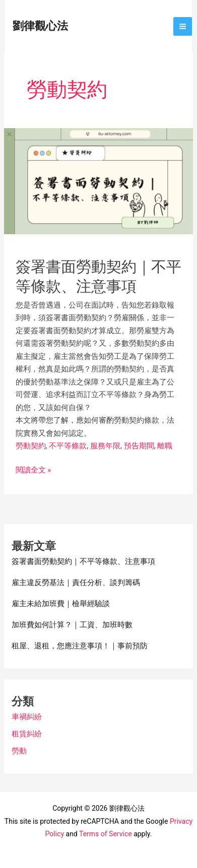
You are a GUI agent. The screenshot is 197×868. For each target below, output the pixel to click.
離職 (165, 446)
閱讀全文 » (34, 470)
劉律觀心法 (40, 26)
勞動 (19, 751)
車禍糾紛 (27, 717)
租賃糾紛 (27, 734)
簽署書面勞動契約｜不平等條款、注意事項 (83, 561)
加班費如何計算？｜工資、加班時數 (72, 625)
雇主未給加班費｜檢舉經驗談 (61, 604)
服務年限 (105, 446)
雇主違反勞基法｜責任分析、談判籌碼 (76, 583)
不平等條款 (68, 446)
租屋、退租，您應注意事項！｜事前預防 (80, 646)
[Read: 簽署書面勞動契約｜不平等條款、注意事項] (98, 180)
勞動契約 (31, 446)
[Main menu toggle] (183, 27)
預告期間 (139, 446)
